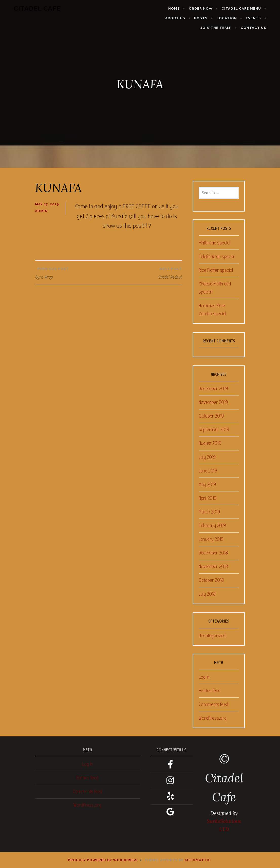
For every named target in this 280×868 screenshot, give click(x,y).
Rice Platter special (216, 270)
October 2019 (211, 416)
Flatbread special (214, 243)
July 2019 (207, 457)
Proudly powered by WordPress (103, 860)
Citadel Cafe (30, 8)
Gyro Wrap (72, 272)
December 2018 (213, 553)
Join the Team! (253, 18)
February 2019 (212, 525)
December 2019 (213, 389)
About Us (258, 8)
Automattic (198, 860)
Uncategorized (212, 636)
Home (152, 8)
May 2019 (207, 484)
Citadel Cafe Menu (219, 8)
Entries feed (210, 691)
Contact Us (261, 28)
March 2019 (209, 512)
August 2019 (210, 443)
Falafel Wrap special (217, 256)
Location (194, 18)
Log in (204, 677)
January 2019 (211, 539)
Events (220, 18)
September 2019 (214, 430)
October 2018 (211, 580)
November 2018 (213, 566)
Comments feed (213, 704)
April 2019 (208, 498)
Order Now (179, 8)
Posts (168, 18)
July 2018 (207, 594)
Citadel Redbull (146, 272)
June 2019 (208, 471)
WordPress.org (213, 718)
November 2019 (213, 402)
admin (41, 211)
